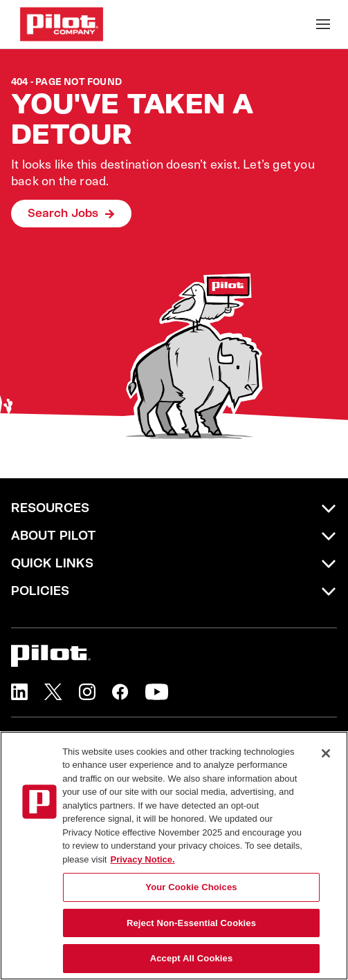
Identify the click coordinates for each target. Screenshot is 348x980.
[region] (174, 856)
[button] (19, 692)
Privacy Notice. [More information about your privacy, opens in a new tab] (142, 859)
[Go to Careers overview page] (62, 24)
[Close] (326, 753)
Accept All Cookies (192, 958)
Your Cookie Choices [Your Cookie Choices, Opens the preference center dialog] (191, 887)
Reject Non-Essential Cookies (191, 923)
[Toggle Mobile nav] (323, 24)
